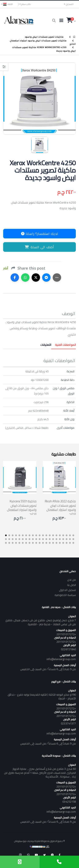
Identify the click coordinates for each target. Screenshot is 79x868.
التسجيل (70, 4)
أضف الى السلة (39, 247)
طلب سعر (26, 4)
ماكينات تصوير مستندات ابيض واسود (44, 37)
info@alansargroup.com (61, 659)
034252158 (69, 802)
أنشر (6, 268)
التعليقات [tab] (46, 345)
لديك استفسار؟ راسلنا (39, 234)
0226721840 (68, 649)
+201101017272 (66, 634)
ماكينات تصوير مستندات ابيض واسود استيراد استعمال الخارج (43, 42)
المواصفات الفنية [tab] (64, 345)
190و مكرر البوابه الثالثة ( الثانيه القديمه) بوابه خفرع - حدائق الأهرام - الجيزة (42, 696)
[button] (54, 20)
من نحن (72, 580)
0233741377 (68, 723)
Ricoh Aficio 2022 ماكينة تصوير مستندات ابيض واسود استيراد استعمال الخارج (60, 508)
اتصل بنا (72, 585)
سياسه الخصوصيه (65, 595)
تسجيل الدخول (67, 590)
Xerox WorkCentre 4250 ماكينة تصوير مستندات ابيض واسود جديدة (44, 49)
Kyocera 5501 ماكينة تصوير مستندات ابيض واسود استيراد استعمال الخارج (22, 508)
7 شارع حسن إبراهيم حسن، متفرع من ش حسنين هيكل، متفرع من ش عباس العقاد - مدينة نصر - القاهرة (41, 622)
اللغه (8, 4)
